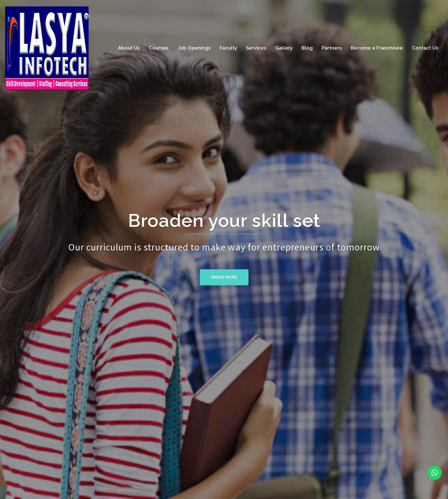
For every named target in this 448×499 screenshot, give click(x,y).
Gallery (284, 48)
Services (256, 48)
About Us (129, 48)
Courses (159, 48)
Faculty (228, 48)
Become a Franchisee (377, 48)
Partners (332, 48)
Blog (307, 48)
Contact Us (425, 48)
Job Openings (194, 48)
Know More (224, 277)
